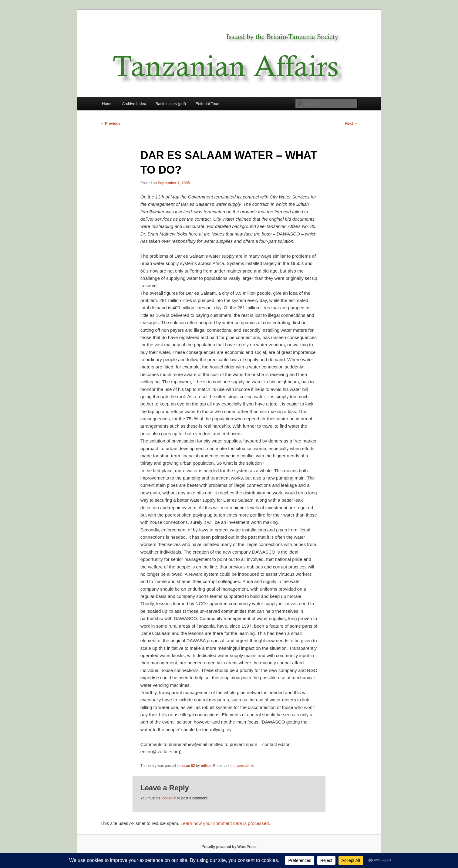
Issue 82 (188, 766)
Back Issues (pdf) (171, 104)
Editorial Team (208, 104)
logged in (169, 798)
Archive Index (134, 104)
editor (206, 766)
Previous (110, 124)
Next (351, 124)
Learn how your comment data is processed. (225, 823)
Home (107, 104)
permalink (245, 766)
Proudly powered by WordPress (229, 847)
